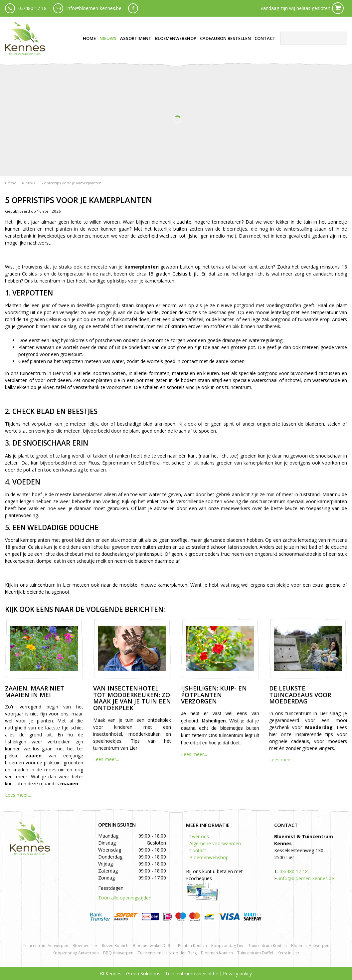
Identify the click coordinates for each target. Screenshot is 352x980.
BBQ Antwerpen (118, 953)
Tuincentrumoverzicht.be (192, 974)
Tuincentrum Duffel (255, 953)
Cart (338, 8)
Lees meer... (18, 795)
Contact (198, 850)
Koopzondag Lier (228, 946)
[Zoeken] (314, 38)
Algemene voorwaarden (215, 843)
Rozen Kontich (115, 946)
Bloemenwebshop (209, 857)
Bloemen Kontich (217, 953)
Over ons (199, 836)
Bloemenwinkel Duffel (153, 946)
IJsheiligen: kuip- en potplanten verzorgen (214, 695)
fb (133, 8)
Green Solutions (143, 974)
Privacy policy (237, 974)
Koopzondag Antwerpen (76, 953)
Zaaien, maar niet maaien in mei (35, 691)
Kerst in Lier (288, 953)
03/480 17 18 (32, 8)
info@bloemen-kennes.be (94, 8)
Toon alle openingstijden (125, 898)
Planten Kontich (192, 946)
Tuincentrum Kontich (267, 946)
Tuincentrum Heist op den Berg (167, 953)
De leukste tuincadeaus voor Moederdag (300, 695)
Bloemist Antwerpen (310, 946)
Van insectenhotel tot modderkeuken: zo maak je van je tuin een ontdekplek (132, 698)
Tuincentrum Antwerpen (46, 946)
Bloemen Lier (85, 946)
